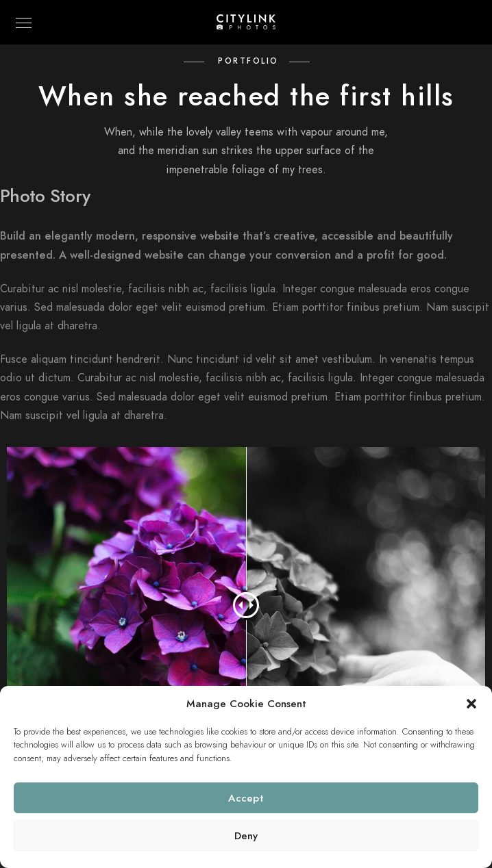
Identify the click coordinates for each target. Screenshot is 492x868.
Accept (246, 798)
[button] (471, 704)
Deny (246, 836)
